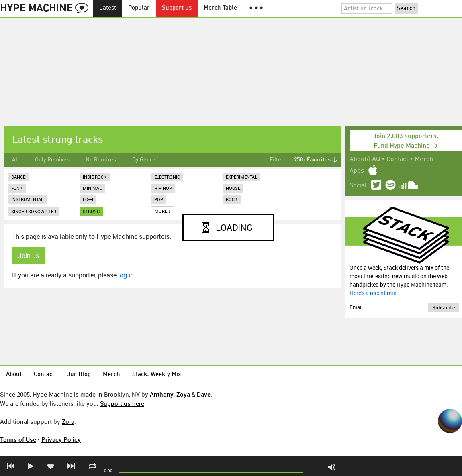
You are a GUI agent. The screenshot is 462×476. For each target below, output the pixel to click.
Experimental (241, 177)
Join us (29, 256)
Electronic (167, 177)
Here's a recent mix (373, 293)
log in (126, 275)
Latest (108, 8)
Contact (397, 159)
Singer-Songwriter (34, 211)
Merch (424, 159)
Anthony (162, 394)
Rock (232, 199)
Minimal (92, 188)
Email (357, 307)
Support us (177, 8)
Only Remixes (52, 160)
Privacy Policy (61, 439)
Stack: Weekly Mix (157, 375)
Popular (139, 8)
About (14, 375)
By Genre (144, 160)
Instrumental (27, 199)
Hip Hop (163, 188)
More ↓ (163, 211)
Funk (17, 188)
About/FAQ (365, 159)
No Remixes (101, 160)
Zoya (183, 394)
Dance (18, 177)
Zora (68, 421)
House (233, 188)
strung (91, 211)
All (15, 160)
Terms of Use (18, 439)
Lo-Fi (88, 199)
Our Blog (79, 375)
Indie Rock (95, 177)
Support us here (122, 403)
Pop (159, 199)
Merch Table (220, 8)
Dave (204, 394)
